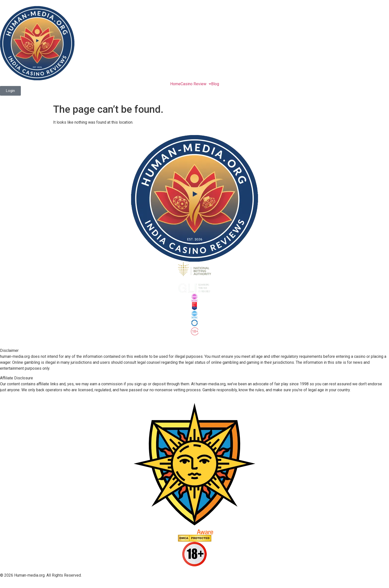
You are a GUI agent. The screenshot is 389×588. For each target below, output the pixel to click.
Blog (215, 84)
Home (175, 84)
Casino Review (196, 84)
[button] (196, 84)
